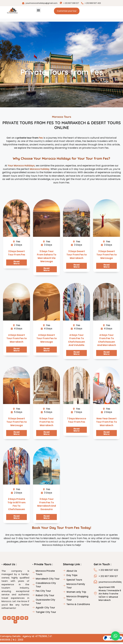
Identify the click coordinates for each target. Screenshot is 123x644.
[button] (39, 10)
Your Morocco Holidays (21, 167)
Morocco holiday (40, 171)
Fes (41, 140)
